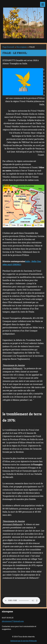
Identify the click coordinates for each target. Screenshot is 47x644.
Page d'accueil (8, 47)
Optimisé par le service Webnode (23, 641)
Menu (43, 4)
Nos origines (22, 47)
